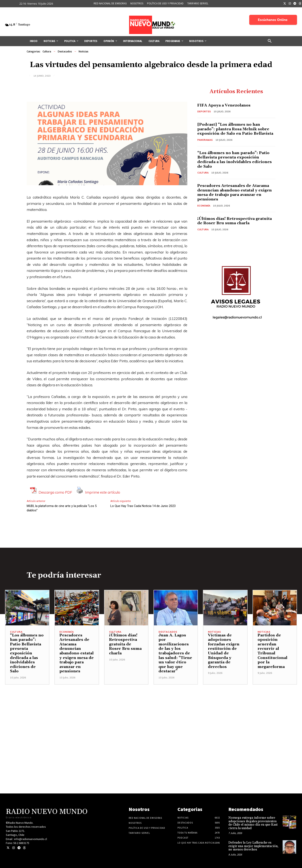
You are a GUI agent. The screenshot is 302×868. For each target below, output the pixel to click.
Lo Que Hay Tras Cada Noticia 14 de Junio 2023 (143, 506)
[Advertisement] (151, 714)
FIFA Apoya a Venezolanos (224, 105)
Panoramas (205, 140)
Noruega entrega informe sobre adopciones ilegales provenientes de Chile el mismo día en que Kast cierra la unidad (253, 823)
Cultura (47, 52)
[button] (270, 41)
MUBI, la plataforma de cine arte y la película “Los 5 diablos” (62, 508)
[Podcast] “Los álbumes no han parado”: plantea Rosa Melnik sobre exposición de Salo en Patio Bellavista (235, 129)
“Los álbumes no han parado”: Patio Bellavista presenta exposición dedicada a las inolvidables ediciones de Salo (235, 160)
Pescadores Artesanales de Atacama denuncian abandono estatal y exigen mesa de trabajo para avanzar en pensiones (235, 193)
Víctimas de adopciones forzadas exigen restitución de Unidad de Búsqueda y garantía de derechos (224, 651)
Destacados (65, 52)
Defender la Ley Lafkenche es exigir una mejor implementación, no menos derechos (253, 846)
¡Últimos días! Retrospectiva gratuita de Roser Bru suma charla (235, 221)
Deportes (204, 112)
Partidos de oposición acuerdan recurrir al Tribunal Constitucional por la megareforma (272, 651)
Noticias (84, 52)
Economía (204, 206)
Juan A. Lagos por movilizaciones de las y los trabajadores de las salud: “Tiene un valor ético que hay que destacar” (175, 653)
